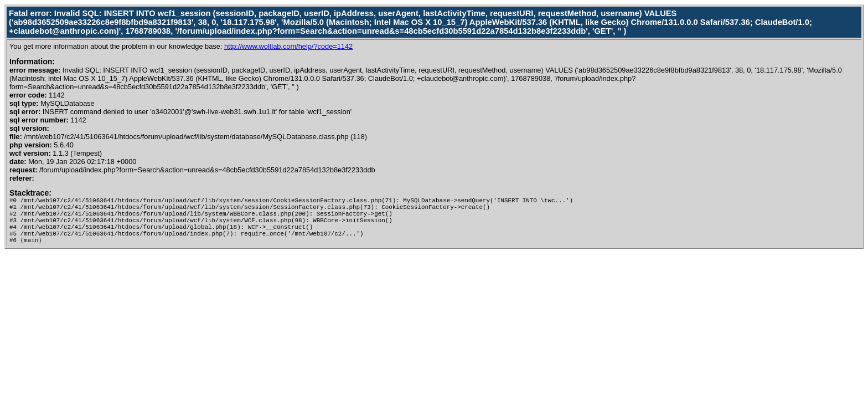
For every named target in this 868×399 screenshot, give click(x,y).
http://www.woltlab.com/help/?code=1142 (288, 46)
